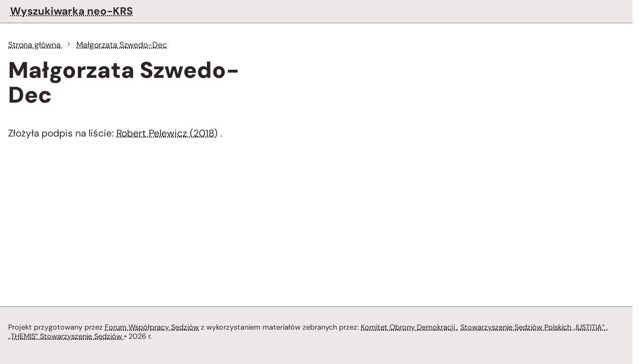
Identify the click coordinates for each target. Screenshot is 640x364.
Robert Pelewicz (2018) (167, 133)
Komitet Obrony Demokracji (409, 327)
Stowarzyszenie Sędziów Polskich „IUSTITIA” (534, 327)
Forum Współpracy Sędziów (152, 327)
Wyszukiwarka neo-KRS (72, 11)
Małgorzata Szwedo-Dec (122, 45)
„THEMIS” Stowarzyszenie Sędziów (66, 336)
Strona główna (35, 45)
